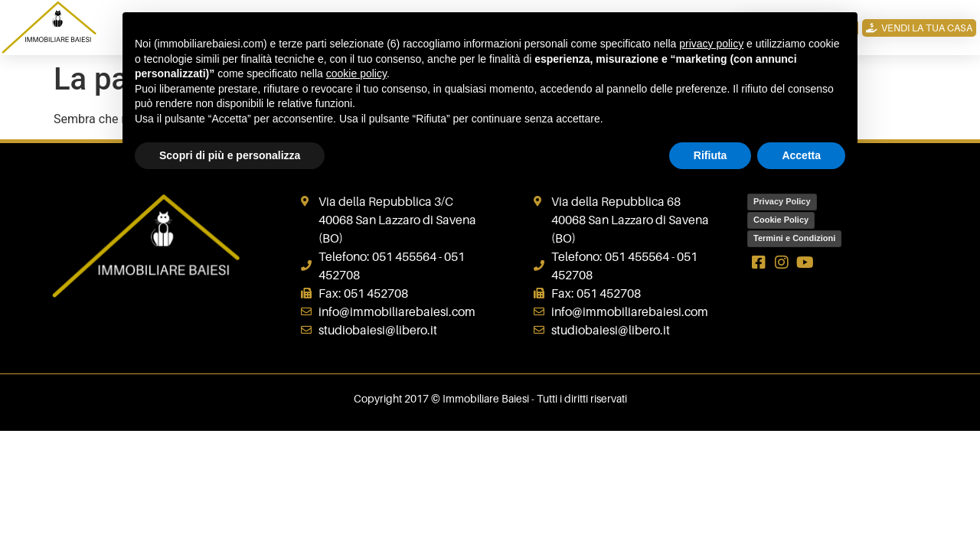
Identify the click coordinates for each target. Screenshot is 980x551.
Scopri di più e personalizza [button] (230, 155)
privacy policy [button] (711, 44)
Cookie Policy (781, 220)
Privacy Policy (782, 201)
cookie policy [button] (356, 73)
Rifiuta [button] (710, 155)
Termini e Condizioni (794, 238)
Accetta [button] (801, 155)
